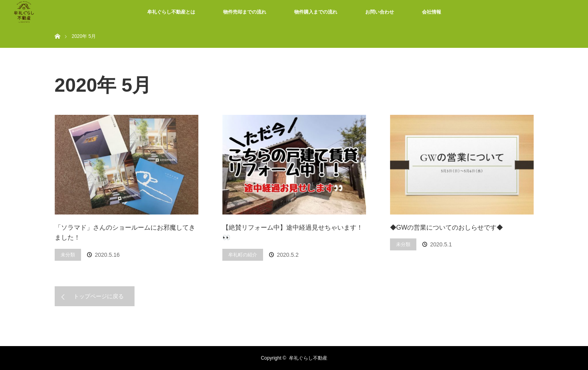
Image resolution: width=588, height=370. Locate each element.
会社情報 (432, 12)
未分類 (68, 255)
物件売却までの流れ (245, 12)
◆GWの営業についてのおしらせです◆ (447, 227)
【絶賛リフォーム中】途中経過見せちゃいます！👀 (293, 233)
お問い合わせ (380, 12)
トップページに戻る (99, 296)
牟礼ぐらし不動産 (308, 358)
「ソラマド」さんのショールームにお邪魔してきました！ (125, 233)
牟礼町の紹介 (243, 255)
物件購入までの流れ (316, 12)
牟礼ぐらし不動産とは (171, 12)
